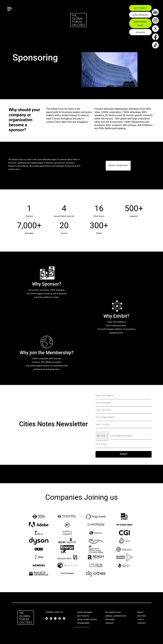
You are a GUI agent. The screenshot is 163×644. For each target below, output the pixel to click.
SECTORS (141, 616)
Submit (124, 454)
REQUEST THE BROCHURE (118, 165)
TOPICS (141, 620)
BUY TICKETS (83, 616)
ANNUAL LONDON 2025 (116, 616)
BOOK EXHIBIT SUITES (87, 620)
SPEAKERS (110, 620)
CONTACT (142, 623)
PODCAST (110, 623)
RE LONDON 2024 (113, 612)
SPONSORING (83, 623)
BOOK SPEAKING (85, 612)
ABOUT (140, 612)
